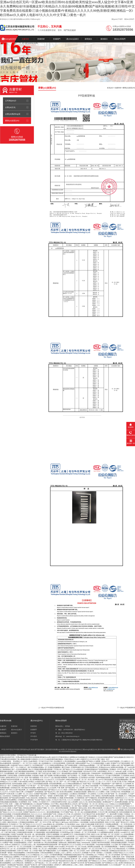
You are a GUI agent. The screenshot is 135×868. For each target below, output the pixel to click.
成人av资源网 (73, 802)
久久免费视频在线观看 (105, 832)
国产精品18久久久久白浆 (86, 782)
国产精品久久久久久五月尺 (33, 824)
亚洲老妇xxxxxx (104, 767)
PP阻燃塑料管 (130, 708)
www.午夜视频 (49, 847)
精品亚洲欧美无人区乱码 (69, 804)
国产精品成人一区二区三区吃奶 (47, 863)
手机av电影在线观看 (103, 845)
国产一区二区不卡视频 (68, 782)
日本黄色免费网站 (11, 800)
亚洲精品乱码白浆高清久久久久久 (121, 851)
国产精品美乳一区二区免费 (75, 788)
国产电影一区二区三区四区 (110, 834)
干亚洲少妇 (58, 769)
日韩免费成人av (91, 855)
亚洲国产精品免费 (41, 794)
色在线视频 (85, 822)
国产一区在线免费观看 (20, 769)
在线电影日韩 (16, 788)
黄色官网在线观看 (62, 808)
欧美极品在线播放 (60, 775)
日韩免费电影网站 (119, 859)
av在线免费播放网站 (122, 780)
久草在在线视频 (18, 826)
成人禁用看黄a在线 (37, 780)
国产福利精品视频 (74, 810)
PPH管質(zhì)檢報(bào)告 (55, 708)
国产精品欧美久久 (123, 861)
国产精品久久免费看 (93, 761)
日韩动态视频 (12, 775)
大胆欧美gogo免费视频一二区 (89, 765)
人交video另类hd (21, 818)
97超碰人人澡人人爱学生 (63, 853)
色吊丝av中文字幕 (90, 771)
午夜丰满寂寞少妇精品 (26, 782)
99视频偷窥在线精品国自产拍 (74, 855)
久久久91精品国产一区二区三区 (120, 865)
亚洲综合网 (71, 763)
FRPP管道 (9, 749)
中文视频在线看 (69, 838)
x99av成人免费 (121, 771)
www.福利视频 (119, 810)
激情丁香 (11, 818)
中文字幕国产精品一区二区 (70, 812)
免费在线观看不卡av (83, 763)
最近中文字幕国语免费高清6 (10, 836)
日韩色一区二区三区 (40, 849)
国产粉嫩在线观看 (50, 851)
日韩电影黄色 (96, 773)
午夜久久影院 (47, 840)
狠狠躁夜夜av (5, 767)
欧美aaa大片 (100, 775)
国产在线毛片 (78, 816)
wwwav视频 (81, 761)
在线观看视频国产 (125, 804)
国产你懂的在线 (125, 845)
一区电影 (111, 830)
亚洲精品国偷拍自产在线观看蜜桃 (97, 769)
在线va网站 (130, 840)
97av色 (89, 840)
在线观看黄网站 (107, 773)
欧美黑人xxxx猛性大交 (11, 828)
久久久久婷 (66, 826)
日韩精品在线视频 (96, 836)
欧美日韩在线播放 (50, 771)
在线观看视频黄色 (20, 843)
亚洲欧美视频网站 (55, 767)
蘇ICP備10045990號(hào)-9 (108, 749)
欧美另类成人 (75, 822)
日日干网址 (55, 804)
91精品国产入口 (123, 788)
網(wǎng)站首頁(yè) (10, 40)
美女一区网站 (33, 802)
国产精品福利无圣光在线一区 (66, 861)
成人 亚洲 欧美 (57, 816)
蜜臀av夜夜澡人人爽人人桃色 (73, 865)
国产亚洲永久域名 (44, 826)
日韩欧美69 (73, 790)
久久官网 (115, 845)
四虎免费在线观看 (108, 796)
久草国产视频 (37, 851)
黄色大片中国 (110, 822)
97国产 (30, 843)
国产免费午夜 (117, 784)
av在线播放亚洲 (119, 816)
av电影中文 (111, 861)
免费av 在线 (116, 765)
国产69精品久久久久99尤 (98, 861)
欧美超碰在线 (51, 867)
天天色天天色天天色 (59, 800)
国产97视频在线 (91, 798)
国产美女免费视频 (121, 836)
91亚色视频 (54, 786)
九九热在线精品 (63, 794)
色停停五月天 (5, 849)
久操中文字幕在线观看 (97, 806)
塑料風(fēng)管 (25, 749)
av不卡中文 (90, 788)
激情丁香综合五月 (123, 822)
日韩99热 (67, 859)
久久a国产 (79, 830)
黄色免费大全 (39, 843)
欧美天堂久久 (97, 790)
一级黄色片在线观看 (126, 847)
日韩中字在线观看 (94, 838)
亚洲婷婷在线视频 (25, 775)
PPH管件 (34, 736)
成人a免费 (47, 816)
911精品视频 (90, 824)
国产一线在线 (107, 859)
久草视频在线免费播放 (26, 822)
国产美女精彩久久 (101, 830)
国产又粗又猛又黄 (39, 836)
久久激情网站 (38, 847)
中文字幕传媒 (129, 800)
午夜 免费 (61, 788)
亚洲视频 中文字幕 (89, 853)
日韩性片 (106, 790)
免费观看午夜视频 (94, 859)
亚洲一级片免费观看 (32, 778)
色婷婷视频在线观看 (103, 778)
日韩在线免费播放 (47, 853)
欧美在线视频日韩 (126, 812)
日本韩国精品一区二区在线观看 (108, 828)
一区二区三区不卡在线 (12, 859)
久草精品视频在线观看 (37, 867)
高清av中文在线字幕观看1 (111, 761)
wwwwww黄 (86, 843)
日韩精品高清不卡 (59, 840)
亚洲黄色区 (74, 808)
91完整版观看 (108, 836)
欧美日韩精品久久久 (99, 840)
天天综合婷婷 (60, 780)
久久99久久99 (102, 794)
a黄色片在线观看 (19, 830)
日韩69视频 (52, 798)
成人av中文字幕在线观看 (104, 780)
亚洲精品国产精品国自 (16, 865)
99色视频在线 (20, 810)
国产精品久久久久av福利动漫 (73, 769)
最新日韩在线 (12, 822)
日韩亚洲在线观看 (33, 853)
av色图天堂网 (40, 782)
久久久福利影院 (116, 820)
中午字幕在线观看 (88, 845)
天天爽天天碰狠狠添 (105, 816)
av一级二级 (25, 780)
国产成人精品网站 (73, 820)
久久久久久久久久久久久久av (56, 810)
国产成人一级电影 (47, 796)
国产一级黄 (119, 800)
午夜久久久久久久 (50, 818)
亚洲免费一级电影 (7, 853)
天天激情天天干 (45, 802)
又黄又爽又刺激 (10, 832)
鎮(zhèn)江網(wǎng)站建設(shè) (86, 749)
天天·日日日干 (45, 778)
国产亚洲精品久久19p (110, 863)
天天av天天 (77, 853)
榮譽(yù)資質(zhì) (12, 121)
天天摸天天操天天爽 (16, 792)
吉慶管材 (25, 39)
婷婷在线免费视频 (7, 840)
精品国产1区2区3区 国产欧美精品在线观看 (86, 863)
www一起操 (80, 824)
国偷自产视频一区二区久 (46, 808)
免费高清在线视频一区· (119, 767)
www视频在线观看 (7, 806)
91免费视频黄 (9, 773)
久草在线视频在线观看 (41, 784)
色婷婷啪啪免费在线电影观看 (47, 845)
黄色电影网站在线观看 (70, 773)
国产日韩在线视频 (90, 816)
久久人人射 (107, 849)
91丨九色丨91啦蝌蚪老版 (51, 806)
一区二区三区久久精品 (30, 763)
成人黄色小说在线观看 (91, 786)
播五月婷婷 (66, 767)
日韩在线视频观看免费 (79, 826)
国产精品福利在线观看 (17, 798)
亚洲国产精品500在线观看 (10, 780)
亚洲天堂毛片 (100, 824)
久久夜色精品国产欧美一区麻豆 (68, 828)
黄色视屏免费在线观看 (106, 798)
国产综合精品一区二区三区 (88, 804)
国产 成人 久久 (100, 788)
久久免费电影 (106, 857)
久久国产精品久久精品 (43, 800)
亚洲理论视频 (59, 796)
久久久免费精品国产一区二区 (68, 818)
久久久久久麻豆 (68, 830)
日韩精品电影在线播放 (26, 800)
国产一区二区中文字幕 (43, 822)
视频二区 (11, 810)
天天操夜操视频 (39, 832)
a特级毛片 (58, 865)
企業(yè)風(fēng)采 (13, 114)
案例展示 (104, 39)
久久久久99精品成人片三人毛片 (38, 855)
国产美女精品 (19, 806)
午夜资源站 (4, 855)
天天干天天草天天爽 (22, 820)
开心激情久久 (126, 761)
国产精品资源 (105, 765)
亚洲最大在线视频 (84, 790)
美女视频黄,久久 (121, 796)
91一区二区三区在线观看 (23, 847)
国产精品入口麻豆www (61, 822)
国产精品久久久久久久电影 (58, 790)
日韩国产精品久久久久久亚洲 (123, 853)
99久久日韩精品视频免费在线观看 (41, 769)
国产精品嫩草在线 (127, 765)
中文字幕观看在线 (36, 820)
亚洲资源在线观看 (12, 838)
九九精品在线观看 (118, 778)
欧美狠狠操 (39, 792)
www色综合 (7, 796)
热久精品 (91, 780)
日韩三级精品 (96, 796)
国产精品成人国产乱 (99, 800)
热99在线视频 (17, 784)
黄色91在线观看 (32, 773)
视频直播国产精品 (74, 843)
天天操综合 (108, 810)
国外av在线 (83, 808)
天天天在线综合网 (124, 790)
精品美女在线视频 (66, 786)
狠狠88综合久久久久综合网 (47, 788)
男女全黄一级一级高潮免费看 (35, 834)
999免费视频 (126, 792)
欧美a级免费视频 (56, 784)
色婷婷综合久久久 (122, 798)
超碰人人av (27, 784)
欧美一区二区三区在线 (79, 847)
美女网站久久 (18, 761)
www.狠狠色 (47, 824)
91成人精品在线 (32, 798)
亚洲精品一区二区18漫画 (23, 840)
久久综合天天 (49, 780)
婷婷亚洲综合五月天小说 (15, 778)
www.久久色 (83, 802)
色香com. (8, 845)
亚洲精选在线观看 (80, 792)
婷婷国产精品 (111, 788)
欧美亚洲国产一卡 (102, 814)
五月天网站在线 (18, 863)
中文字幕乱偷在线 (119, 849)
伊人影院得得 (76, 814)
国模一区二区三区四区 (78, 851)
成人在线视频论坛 (45, 763)
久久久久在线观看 (74, 800)
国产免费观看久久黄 (44, 830)
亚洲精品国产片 (108, 802)
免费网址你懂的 (50, 857)
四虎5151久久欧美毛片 (114, 806)
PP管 (3, 749)
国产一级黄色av (70, 796)
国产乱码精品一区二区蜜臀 (77, 775)
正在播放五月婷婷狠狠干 (78, 794)
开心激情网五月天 (67, 834)
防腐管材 (41, 39)
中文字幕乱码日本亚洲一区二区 (32, 857)
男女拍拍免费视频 (51, 843)
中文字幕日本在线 (65, 849)
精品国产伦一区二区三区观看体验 (121, 838)
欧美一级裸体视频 (93, 851)
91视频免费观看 (29, 816)
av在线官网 (70, 836)
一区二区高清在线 (126, 824)
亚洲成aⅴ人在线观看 (104, 853)
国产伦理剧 (45, 786)
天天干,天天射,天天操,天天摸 (117, 782)
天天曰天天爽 (103, 812)
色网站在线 (63, 843)
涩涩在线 (113, 790)
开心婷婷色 (92, 794)
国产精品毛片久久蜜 (52, 792)
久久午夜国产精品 (82, 836)
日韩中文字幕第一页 (24, 851)
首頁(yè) (110, 88)
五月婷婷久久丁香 (16, 824)
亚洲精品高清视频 (19, 786)
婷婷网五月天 (81, 840)
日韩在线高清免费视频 (17, 855)
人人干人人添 (101, 818)
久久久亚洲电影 (63, 771)
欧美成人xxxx (104, 804)
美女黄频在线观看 (102, 865)
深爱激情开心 (89, 865)
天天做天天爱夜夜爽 (113, 775)
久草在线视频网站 (70, 761)
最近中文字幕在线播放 (87, 818)
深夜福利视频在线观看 (119, 843)
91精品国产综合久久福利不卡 (21, 765)
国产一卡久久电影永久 (19, 767)
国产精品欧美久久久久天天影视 (70, 845)
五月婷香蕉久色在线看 (87, 778)
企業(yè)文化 (10, 107)
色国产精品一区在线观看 (92, 784)
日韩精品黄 (105, 851)
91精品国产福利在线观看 (38, 790)
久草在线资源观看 (59, 763)
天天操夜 (39, 771)
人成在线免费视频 (120, 773)
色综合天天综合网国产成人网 (117, 818)
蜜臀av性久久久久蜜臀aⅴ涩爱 (99, 792)
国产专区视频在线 (127, 828)
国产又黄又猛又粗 (45, 773)
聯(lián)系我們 (129, 19)
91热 (102, 810)
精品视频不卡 (56, 826)
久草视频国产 (30, 792)
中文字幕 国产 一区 (33, 786)
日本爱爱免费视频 (56, 855)
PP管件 (33, 733)
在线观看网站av (95, 857)
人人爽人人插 (91, 828)
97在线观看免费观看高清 (21, 814)
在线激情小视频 (38, 775)
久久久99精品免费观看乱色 (72, 784)
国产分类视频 (20, 773)
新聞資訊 (88, 39)
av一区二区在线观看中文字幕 (21, 849)
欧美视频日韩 (114, 812)
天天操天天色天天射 (46, 761)
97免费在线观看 (30, 826)
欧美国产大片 (40, 810)
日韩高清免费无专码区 (59, 802)
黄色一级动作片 (64, 863)
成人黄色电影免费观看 (59, 778)
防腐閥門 (57, 39)
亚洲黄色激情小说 (78, 767)
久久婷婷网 (127, 784)
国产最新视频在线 (26, 804)
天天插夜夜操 (80, 798)
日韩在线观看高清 (91, 767)
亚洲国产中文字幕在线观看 (121, 763)
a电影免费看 (53, 849)
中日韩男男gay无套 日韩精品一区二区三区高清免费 (78, 832)
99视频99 (39, 816)
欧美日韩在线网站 (66, 792)
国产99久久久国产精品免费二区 (17, 790)
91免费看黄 (23, 802)
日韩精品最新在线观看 (25, 832)
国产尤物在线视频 (76, 771)
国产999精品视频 (71, 765)
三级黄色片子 (9, 861)
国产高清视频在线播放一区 (38, 767)
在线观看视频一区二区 (89, 820)
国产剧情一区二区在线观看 (118, 794)
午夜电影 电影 (26, 836)
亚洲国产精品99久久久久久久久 (35, 812)
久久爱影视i (24, 867)
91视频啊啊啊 (72, 857)
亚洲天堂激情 (88, 830)
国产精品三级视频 (81, 806)
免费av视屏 (116, 857)
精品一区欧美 (45, 838)
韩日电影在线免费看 (29, 788)
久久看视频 (18, 816)
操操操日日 (16, 845)
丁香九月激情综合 (26, 828)
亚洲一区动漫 (83, 857)
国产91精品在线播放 (46, 865)
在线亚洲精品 (102, 771)
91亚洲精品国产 (38, 765)
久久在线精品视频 (98, 763)
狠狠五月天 (71, 840)
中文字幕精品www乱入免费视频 (111, 786)
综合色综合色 (130, 810)
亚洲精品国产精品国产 (20, 796)
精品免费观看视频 (53, 832)
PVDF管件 (34, 740)
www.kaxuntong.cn (73, 736)
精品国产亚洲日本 (31, 865)
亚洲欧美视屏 (34, 796)
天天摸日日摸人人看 (29, 845)
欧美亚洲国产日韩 (50, 814)
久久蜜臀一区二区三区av (24, 794)
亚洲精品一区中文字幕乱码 (119, 769)
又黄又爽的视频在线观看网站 (24, 771)
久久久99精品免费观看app (55, 765)
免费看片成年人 (57, 838)
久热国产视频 (17, 808)
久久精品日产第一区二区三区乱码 (116, 808)
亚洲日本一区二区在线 (79, 859)
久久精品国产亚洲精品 (42, 804)
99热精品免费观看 (30, 808)
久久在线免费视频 (127, 834)
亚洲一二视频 (14, 804)
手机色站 (91, 775)
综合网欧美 (58, 761)
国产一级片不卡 (81, 838)
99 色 (68, 847)
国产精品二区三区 (52, 782)
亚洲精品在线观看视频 (8, 851)
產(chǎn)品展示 (73, 39)
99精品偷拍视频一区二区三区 (77, 780)
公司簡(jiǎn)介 (11, 101)
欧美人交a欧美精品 (31, 761)
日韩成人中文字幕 (64, 814)
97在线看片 (30, 810)
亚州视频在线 (73, 778)
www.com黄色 (60, 847)
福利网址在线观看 (94, 847)
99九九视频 (76, 849)
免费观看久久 (30, 863)
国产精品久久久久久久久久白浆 (11, 812)
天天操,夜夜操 (70, 824)
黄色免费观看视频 (53, 812)
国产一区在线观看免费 (96, 826)
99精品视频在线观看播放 (9, 802)
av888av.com (68, 816)
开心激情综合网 (84, 773)
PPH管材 (16, 749)
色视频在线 (43, 798)
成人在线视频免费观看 (89, 812)
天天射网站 (52, 794)
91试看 (83, 828)
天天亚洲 (105, 838)
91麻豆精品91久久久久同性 (31, 859)
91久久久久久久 (37, 814)
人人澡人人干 (101, 782)
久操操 (108, 763)
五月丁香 (111, 800)
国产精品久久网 (104, 820)
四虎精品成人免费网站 (12, 857)
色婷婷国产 (17, 763)
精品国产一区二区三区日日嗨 (92, 849)
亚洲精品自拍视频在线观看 (56, 836)
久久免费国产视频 (7, 843)
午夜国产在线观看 (17, 834)
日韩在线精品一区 (67, 806)
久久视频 (60, 798)
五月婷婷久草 (31, 830)
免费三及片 (57, 773)
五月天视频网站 (63, 851)
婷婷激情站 (7, 769)
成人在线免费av (58, 824)
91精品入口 (114, 804)
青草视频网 (37, 840)
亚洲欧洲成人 (120, 840)
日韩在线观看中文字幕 (82, 834)
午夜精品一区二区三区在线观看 (109, 855)
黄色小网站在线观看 (95, 808)
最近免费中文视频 (116, 814)
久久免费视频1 (110, 826)
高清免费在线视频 (121, 802)
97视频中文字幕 (6, 830)
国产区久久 (78, 786)
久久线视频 (130, 849)
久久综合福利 (86, 800)
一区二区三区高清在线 (33, 806)
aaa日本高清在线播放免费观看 (45, 828)
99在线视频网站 (20, 853)
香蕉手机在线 (57, 830)
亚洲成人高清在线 (84, 796)
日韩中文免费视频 (53, 834)
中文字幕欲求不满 (89, 814)
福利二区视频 (130, 778)
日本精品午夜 (115, 792)
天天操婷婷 (125, 775)
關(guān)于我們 (117, 19)
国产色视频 (49, 775)
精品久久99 (95, 834)
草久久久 (111, 771)
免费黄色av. (20, 861)
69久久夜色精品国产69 (47, 861)
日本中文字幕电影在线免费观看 (55, 820)
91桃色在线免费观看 (97, 822)
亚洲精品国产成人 (31, 861)
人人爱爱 (111, 840)
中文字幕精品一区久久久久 (30, 838)
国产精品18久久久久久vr (90, 810)
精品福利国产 (107, 784)
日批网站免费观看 (112, 824)
